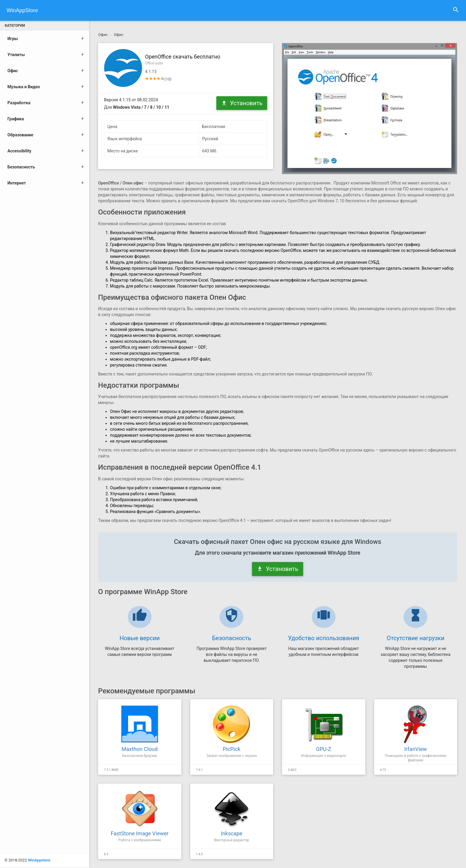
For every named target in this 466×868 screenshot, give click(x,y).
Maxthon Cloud (140, 749)
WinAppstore (39, 822)
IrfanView (415, 749)
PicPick (232, 749)
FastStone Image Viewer (140, 833)
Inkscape (232, 833)
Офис (103, 35)
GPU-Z (323, 749)
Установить (242, 103)
